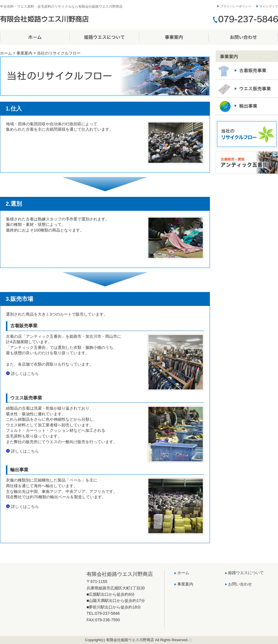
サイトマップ (269, 6)
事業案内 (174, 37)
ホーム (35, 37)
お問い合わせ (243, 37)
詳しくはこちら (25, 374)
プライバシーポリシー (236, 6)
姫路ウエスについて (104, 37)
